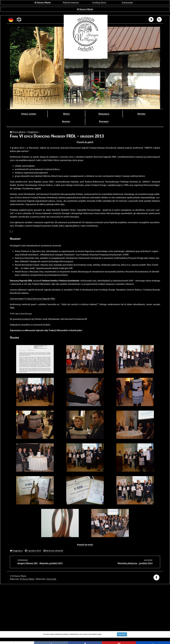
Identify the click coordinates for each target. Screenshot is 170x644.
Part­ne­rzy (104, 121)
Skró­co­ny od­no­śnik (55, 551)
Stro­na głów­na (29, 114)
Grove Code (52, 579)
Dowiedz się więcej (109, 634)
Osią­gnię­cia (104, 114)
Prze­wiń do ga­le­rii (85, 142)
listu (63, 204)
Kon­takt (66, 121)
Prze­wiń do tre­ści (85, 545)
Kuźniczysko (127, 3)
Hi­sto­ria (141, 114)
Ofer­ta (66, 114)
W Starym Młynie (43, 3)
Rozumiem (122, 634)
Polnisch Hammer (71, 3)
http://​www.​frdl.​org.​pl (24, 314)
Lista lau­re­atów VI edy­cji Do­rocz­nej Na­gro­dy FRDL (32, 299)
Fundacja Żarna (99, 3)
